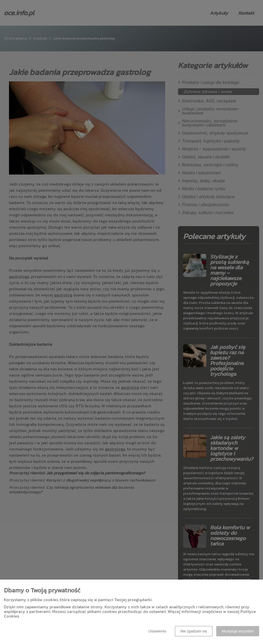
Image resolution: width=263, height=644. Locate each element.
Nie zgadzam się (194, 631)
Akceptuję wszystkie (238, 631)
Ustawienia (157, 631)
